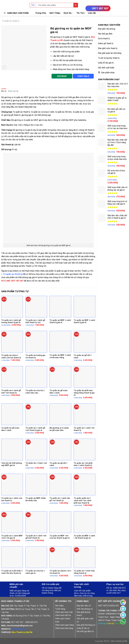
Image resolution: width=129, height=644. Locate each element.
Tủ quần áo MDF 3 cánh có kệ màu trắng (60, 356)
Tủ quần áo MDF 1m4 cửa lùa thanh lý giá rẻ (60, 537)
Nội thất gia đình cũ (85, 631)
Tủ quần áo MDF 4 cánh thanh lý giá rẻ (84, 321)
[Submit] (76, 5)
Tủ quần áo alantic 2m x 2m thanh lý (60, 572)
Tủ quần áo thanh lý (11, 21)
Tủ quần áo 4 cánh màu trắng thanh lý (84, 572)
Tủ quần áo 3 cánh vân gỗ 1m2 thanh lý (60, 499)
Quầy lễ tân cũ (83, 628)
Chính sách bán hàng (64, 628)
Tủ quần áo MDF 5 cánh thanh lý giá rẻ (60, 321)
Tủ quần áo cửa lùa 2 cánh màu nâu (35, 392)
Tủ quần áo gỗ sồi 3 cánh (83, 356)
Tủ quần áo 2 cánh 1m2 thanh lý (84, 429)
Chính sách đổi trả (63, 615)
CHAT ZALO (83, 76)
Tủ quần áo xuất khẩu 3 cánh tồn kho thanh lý (12, 572)
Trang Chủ (41, 13)
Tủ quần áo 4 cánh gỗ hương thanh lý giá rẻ (11, 321)
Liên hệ (110, 623)
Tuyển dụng (60, 609)
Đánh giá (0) (13, 91)
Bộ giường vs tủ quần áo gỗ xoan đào (59, 429)
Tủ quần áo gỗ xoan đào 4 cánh (59, 392)
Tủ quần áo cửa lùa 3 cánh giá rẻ (35, 572)
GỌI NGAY (62, 76)
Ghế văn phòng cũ (85, 609)
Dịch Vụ (68, 13)
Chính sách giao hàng (64, 625)
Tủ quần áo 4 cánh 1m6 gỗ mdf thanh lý (36, 537)
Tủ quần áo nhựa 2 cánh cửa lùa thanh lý (11, 356)
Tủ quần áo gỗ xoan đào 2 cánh (10, 429)
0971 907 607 (100, 8)
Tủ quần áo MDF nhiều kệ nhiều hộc (36, 499)
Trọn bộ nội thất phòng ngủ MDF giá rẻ (12, 464)
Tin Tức (81, 13)
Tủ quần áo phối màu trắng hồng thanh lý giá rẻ (84, 393)
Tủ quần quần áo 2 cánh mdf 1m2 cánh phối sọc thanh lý (83, 500)
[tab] (4, 91)
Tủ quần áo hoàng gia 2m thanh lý (35, 356)
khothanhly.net (19, 629)
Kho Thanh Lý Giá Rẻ (22, 632)
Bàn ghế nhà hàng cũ (86, 625)
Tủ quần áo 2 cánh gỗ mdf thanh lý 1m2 (35, 321)
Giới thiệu (59, 606)
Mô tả (4, 91)
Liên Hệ (92, 13)
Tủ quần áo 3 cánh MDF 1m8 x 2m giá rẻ (12, 537)
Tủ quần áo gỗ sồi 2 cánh (58, 464)
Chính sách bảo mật (64, 612)
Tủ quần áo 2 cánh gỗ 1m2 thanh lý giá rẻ (35, 429)
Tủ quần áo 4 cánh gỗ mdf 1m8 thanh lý (11, 392)
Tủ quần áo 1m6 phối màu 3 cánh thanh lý (83, 464)
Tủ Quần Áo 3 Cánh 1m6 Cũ (36, 464)
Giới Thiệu (55, 13)
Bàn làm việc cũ (84, 606)
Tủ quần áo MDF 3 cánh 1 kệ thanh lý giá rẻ (84, 537)
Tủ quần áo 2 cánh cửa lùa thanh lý (12, 499)
